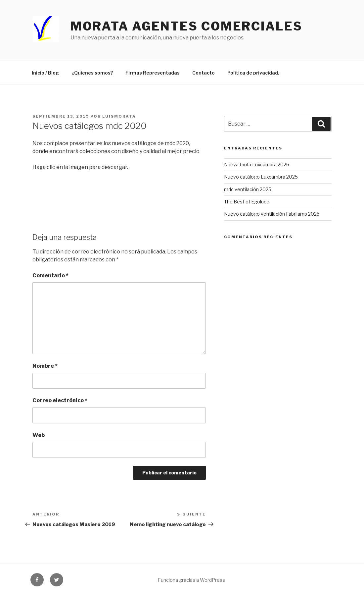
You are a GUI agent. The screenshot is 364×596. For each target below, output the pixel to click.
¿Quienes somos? (92, 73)
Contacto (204, 73)
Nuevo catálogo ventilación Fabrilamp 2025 (272, 214)
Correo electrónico (60, 400)
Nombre (45, 366)
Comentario (50, 275)
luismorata (119, 116)
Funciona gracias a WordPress (191, 580)
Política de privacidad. (253, 73)
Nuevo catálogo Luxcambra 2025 (261, 177)
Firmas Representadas (153, 73)
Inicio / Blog (45, 73)
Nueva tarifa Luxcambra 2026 (257, 164)
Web (39, 435)
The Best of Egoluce (247, 202)
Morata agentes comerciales (186, 26)
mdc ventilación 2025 (248, 189)
